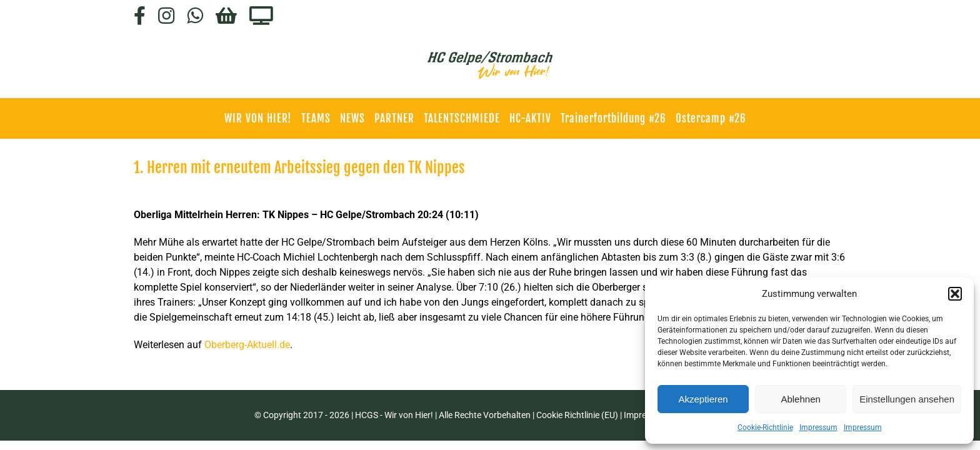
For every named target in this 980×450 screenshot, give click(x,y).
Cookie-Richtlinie (765, 427)
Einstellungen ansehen (907, 399)
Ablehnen (800, 399)
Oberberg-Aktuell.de (247, 345)
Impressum (818, 427)
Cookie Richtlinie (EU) (577, 415)
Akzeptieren (703, 399)
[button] (955, 294)
